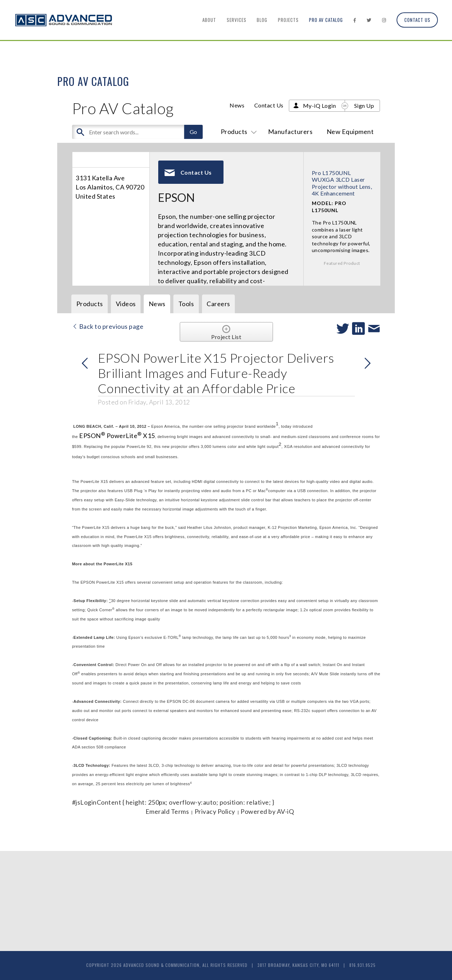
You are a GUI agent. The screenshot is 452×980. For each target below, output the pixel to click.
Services (237, 20)
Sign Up (364, 106)
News (237, 105)
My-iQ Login (320, 106)
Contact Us (417, 20)
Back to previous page (108, 326)
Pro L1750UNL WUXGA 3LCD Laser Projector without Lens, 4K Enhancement (342, 183)
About (209, 20)
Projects (288, 20)
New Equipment (350, 132)
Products (237, 132)
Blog (262, 20)
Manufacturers (290, 132)
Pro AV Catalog (326, 20)
